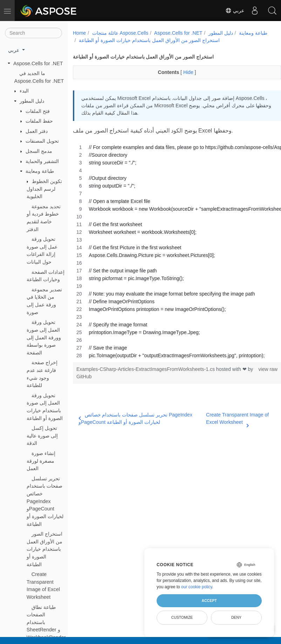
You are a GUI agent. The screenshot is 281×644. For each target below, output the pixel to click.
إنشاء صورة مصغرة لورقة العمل (41, 461)
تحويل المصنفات (42, 141)
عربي (235, 11)
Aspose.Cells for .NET (38, 63)
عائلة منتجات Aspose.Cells (120, 33)
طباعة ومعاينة (40, 171)
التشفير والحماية (42, 161)
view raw (253, 369)
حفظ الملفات (39, 121)
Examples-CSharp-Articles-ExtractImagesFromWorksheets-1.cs (146, 369)
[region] (170, 251)
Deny (236, 617)
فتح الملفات (38, 111)
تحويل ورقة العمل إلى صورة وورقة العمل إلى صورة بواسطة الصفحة (44, 337)
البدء (24, 91)
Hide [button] (182, 72)
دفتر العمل (37, 131)
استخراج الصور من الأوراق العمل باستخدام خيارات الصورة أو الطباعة (44, 549)
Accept (209, 601)
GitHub (96, 377)
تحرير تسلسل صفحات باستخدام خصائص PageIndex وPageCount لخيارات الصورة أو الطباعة (45, 501)
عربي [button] (14, 50)
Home (79, 33)
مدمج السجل (39, 151)
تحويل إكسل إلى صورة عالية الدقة (42, 436)
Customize (182, 617)
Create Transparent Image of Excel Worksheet (228, 419)
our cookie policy (197, 587)
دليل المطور (32, 101)
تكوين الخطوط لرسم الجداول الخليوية (44, 189)
